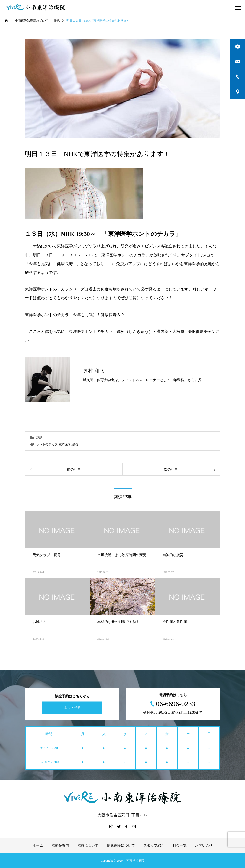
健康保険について (121, 845)
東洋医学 (65, 444)
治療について (88, 845)
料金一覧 (180, 845)
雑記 (39, 438)
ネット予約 (72, 708)
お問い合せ (204, 845)
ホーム (38, 845)
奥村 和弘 (94, 371)
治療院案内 (60, 845)
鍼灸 (75, 444)
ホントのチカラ (47, 444)
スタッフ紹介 (154, 845)
